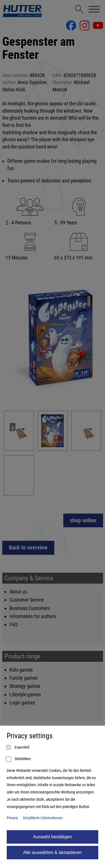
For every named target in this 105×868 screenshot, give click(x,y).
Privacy (12, 818)
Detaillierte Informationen (43, 818)
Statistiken (19, 759)
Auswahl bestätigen (53, 837)
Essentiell (18, 748)
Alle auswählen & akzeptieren (53, 852)
